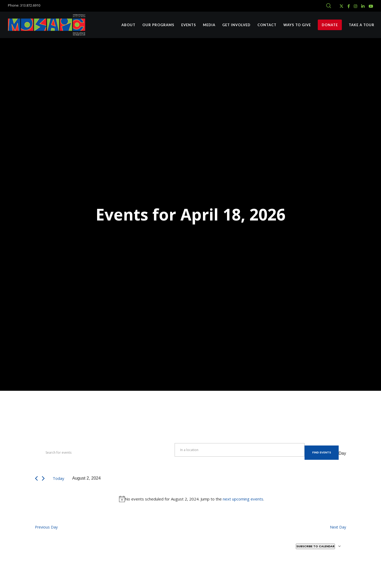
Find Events (322, 452)
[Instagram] (355, 6)
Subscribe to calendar (315, 546)
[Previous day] (36, 478)
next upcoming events (243, 499)
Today (58, 478)
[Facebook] (349, 6)
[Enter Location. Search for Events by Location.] (239, 450)
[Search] (329, 6)
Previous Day (46, 527)
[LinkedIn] (363, 6)
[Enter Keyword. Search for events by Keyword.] (105, 453)
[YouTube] (371, 6)
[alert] (192, 499)
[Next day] (43, 478)
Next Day (338, 527)
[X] (341, 6)
